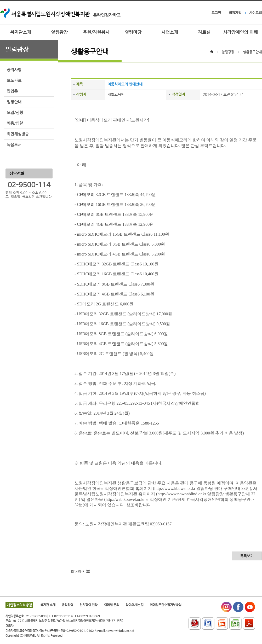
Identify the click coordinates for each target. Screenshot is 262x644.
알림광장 (59, 32)
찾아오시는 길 (135, 605)
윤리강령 (67, 605)
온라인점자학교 (107, 15)
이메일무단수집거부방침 (166, 605)
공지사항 (14, 70)
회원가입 (235, 13)
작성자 (81, 94)
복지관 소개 (48, 605)
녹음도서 (14, 145)
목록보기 (247, 556)
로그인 (216, 13)
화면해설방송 (18, 134)
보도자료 (14, 80)
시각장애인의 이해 (240, 32)
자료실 (204, 32)
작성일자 (178, 94)
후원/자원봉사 (96, 32)
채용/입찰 (15, 123)
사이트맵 (255, 13)
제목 (79, 84)
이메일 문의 (112, 605)
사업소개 (170, 32)
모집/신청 (15, 113)
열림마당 (133, 32)
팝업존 (12, 91)
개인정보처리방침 (19, 605)
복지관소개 (21, 32)
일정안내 (14, 102)
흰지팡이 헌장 (89, 605)
